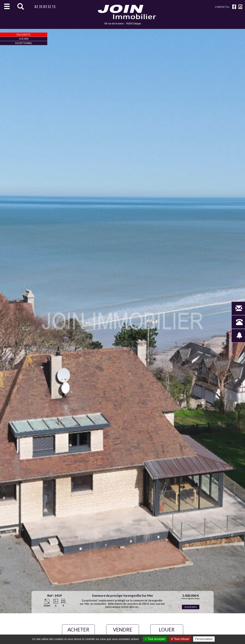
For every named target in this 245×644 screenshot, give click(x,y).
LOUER (167, 630)
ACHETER (78, 630)
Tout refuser (180, 639)
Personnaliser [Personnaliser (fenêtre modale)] (204, 639)
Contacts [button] (222, 7)
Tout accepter (155, 639)
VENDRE (123, 630)
